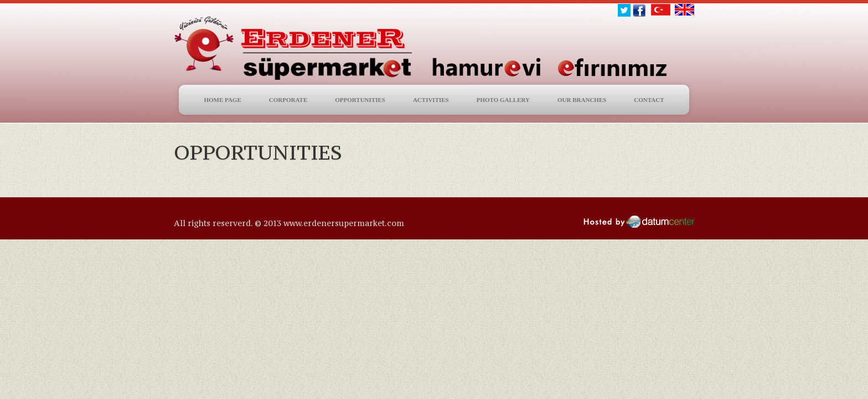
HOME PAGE (222, 100)
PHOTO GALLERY (503, 100)
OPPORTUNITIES (360, 100)
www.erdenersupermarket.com (344, 223)
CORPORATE (288, 100)
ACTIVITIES (431, 100)
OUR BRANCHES (582, 100)
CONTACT (649, 100)
